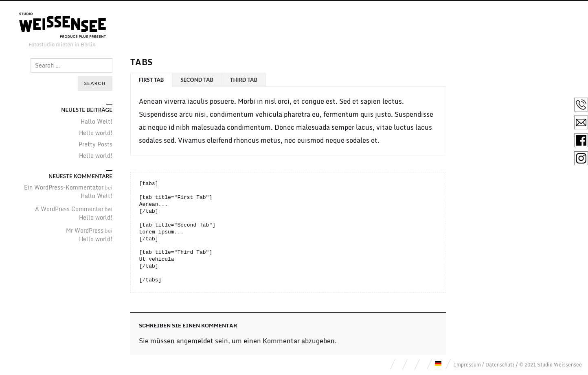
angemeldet (195, 341)
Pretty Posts (95, 144)
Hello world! (96, 133)
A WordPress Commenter (69, 209)
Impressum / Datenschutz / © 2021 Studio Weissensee (518, 365)
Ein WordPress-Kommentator (64, 187)
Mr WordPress (85, 230)
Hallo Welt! (97, 121)
